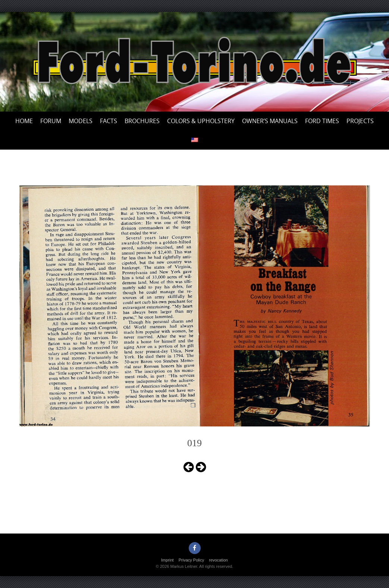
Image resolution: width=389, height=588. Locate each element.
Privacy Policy (191, 560)
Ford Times (322, 121)
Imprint (167, 560)
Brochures (142, 121)
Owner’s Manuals (270, 121)
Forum (51, 121)
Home (24, 121)
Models (81, 121)
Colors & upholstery (201, 121)
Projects (360, 121)
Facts (109, 121)
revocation (218, 560)
